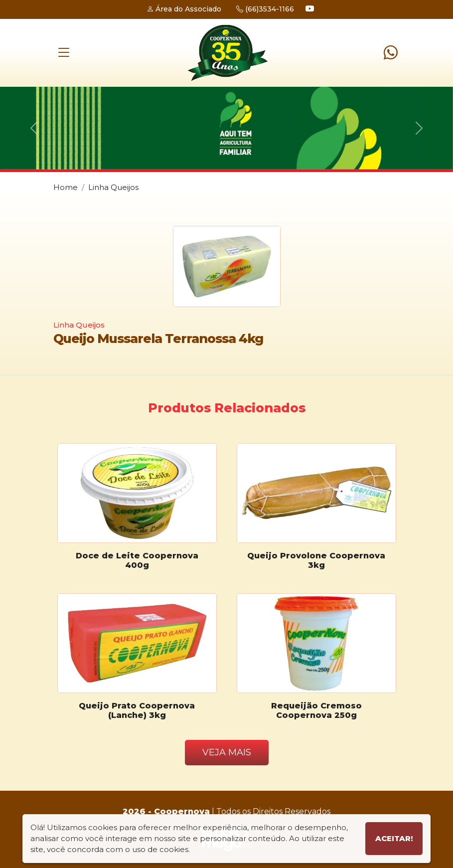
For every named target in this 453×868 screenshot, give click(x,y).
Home (66, 187)
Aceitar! (394, 838)
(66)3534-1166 (265, 9)
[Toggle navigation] (64, 53)
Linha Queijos (113, 187)
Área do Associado (184, 9)
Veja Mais (227, 752)
